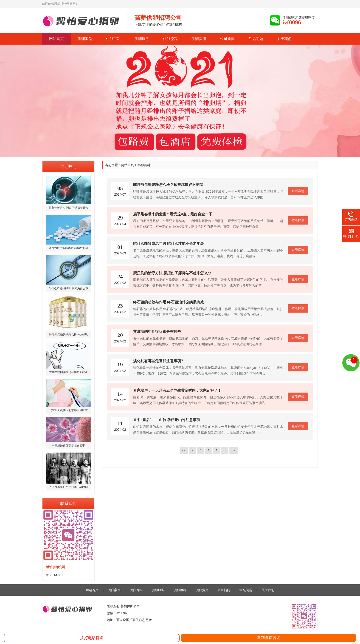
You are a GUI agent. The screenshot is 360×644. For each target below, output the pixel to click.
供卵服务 (142, 39)
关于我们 (284, 39)
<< (184, 450)
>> (233, 450)
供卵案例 (85, 39)
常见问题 (256, 39)
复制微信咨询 (269, 638)
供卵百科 (113, 39)
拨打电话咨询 (92, 638)
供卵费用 (199, 39)
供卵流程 (170, 39)
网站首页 (56, 39)
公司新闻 (227, 39)
